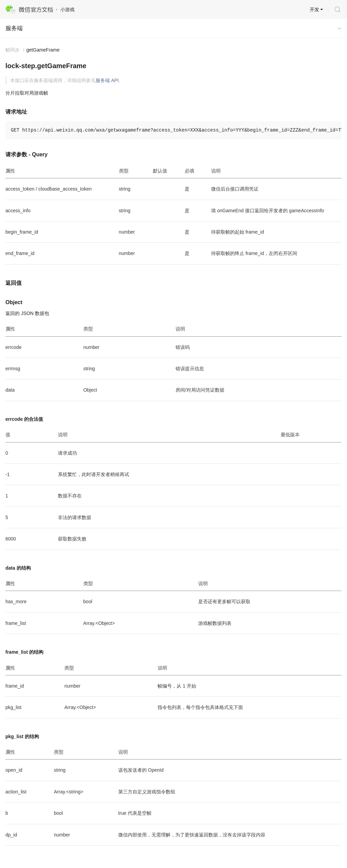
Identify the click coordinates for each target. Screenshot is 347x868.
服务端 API (107, 80)
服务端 (14, 28)
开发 (314, 9)
